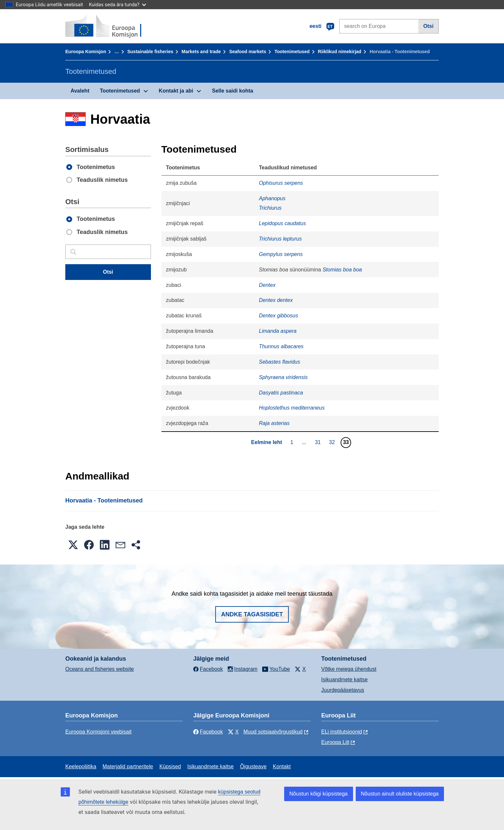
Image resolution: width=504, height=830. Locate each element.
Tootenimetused (292, 52)
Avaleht (80, 91)
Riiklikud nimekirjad (340, 52)
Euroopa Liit (335, 742)
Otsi (428, 26)
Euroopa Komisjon (86, 52)
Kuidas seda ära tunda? (117, 4)
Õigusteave (253, 766)
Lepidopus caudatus (282, 223)
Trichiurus (270, 208)
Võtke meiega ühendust (349, 669)
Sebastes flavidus (279, 362)
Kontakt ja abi (176, 91)
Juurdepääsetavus (343, 690)
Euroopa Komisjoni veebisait (98, 732)
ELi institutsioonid (342, 732)
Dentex (267, 285)
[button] (73, 545)
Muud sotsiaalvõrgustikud (273, 732)
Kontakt (282, 766)
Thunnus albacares (281, 346)
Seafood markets (248, 52)
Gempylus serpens (281, 254)
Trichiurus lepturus (280, 239)
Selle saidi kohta (232, 91)
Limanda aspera (278, 331)
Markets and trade (201, 52)
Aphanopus (272, 198)
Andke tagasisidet (252, 614)
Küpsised (170, 766)
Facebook (208, 732)
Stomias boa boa (342, 270)
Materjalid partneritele (128, 766)
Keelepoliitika (81, 766)
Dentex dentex (276, 300)
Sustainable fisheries (150, 52)
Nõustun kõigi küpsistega (319, 794)
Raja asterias (274, 423)
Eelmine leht (266, 442)
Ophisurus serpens (281, 183)
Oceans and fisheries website (100, 669)
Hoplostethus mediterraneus (292, 408)
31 (319, 442)
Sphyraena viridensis (283, 377)
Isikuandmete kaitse (344, 680)
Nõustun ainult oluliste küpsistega (400, 794)
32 (333, 442)
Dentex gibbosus (278, 316)
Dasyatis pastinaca (281, 393)
